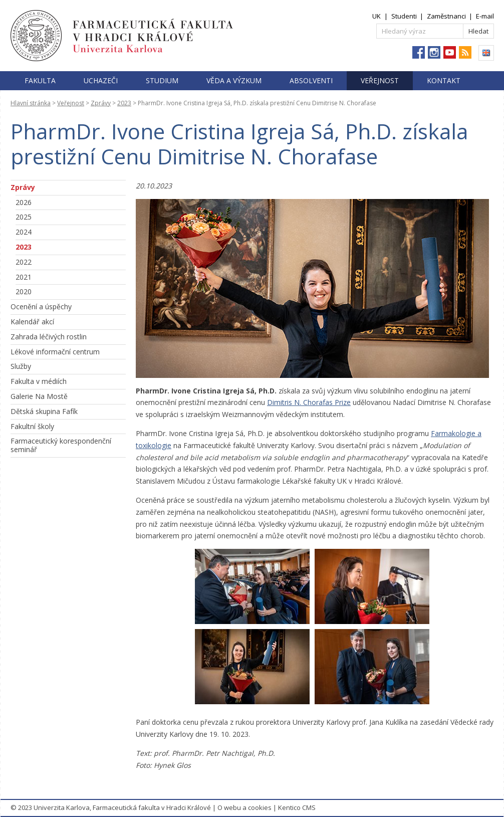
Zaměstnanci (446, 16)
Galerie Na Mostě (39, 396)
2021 (24, 277)
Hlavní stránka (31, 103)
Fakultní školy (32, 426)
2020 (24, 291)
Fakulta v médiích (39, 381)
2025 (24, 217)
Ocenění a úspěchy (41, 307)
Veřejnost (380, 80)
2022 (24, 262)
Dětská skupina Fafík (44, 411)
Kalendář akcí (32, 322)
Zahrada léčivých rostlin (49, 337)
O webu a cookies (244, 807)
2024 (24, 232)
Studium (162, 80)
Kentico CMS (297, 807)
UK (376, 16)
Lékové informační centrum (55, 352)
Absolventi (311, 80)
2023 (124, 103)
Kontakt (444, 80)
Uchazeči (101, 80)
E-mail (485, 16)
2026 (24, 202)
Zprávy (101, 103)
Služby (21, 366)
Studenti (404, 16)
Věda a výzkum (234, 80)
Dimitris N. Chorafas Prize (309, 402)
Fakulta (40, 80)
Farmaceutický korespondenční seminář (61, 445)
